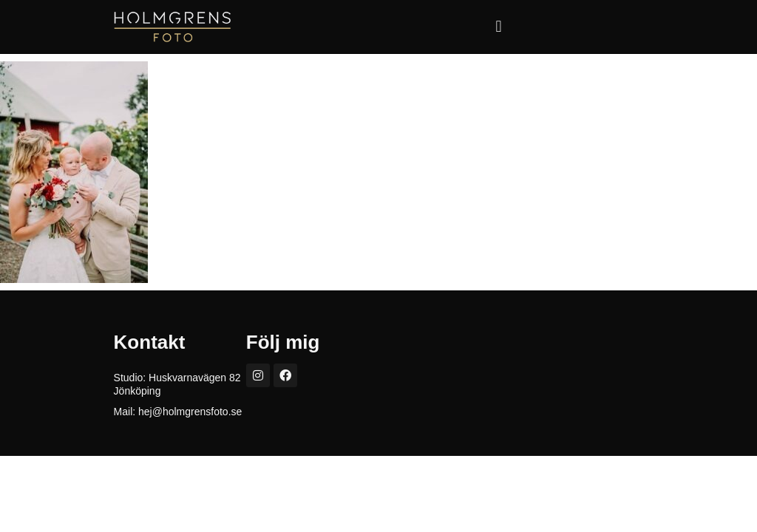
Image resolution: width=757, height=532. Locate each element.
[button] (499, 27)
